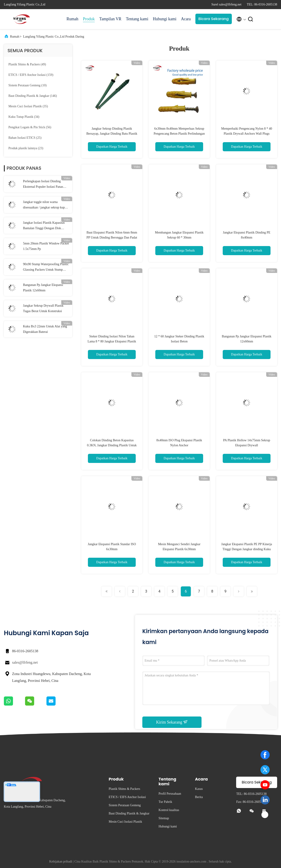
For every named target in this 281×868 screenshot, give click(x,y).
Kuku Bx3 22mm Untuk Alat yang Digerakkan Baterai (45, 329)
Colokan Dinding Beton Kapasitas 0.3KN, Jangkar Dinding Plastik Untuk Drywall (112, 445)
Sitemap (164, 818)
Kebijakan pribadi (61, 862)
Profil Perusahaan (170, 794)
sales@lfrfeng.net (25, 662)
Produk (89, 19)
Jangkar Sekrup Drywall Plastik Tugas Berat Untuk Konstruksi (43, 308)
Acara (186, 19)
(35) (28, 106)
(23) (26, 148)
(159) (31, 75)
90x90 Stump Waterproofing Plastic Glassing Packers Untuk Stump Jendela (46, 267)
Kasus (199, 789)
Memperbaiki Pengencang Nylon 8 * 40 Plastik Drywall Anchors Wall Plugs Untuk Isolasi (247, 134)
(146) (33, 96)
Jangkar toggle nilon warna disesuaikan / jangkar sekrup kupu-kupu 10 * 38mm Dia (45, 205)
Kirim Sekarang (172, 722)
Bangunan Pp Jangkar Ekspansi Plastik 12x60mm (43, 288)
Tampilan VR (110, 19)
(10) (28, 85)
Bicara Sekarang (213, 19)
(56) (30, 127)
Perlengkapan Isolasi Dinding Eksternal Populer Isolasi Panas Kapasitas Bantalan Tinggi (43, 185)
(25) (25, 138)
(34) (24, 117)
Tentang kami (137, 19)
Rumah (72, 19)
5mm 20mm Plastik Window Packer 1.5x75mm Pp (46, 246)
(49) (27, 64)
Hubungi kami (165, 19)
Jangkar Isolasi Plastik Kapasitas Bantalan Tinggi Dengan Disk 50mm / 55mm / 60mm (44, 226)
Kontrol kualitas (169, 810)
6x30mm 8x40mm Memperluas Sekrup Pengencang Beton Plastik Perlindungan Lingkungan (179, 134)
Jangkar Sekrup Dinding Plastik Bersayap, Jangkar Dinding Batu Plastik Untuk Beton (112, 134)
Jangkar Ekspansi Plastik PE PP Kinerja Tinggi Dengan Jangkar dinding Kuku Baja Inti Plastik (247, 549)
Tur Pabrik (165, 802)
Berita (199, 797)
